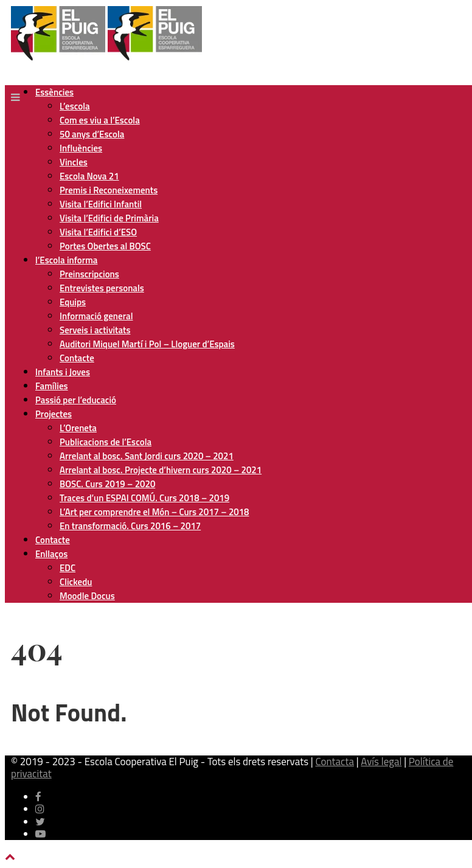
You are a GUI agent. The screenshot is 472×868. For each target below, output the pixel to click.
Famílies (52, 386)
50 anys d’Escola (92, 134)
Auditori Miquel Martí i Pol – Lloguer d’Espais (147, 344)
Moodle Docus (87, 596)
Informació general (96, 316)
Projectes (54, 414)
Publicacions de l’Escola (106, 442)
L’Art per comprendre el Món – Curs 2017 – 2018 (154, 512)
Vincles (74, 162)
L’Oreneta (78, 428)
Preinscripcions (89, 274)
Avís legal (381, 762)
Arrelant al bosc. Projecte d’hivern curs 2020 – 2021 (161, 470)
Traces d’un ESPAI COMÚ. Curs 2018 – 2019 (144, 498)
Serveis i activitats (95, 330)
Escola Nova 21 (89, 176)
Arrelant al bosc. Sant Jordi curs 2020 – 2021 (147, 456)
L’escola (75, 106)
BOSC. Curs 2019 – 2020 (107, 484)
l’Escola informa (66, 260)
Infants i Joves (63, 372)
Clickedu (76, 582)
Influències (81, 148)
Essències (54, 92)
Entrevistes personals (102, 288)
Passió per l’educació (76, 400)
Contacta (335, 762)
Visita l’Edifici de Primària (109, 218)
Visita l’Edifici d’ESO (98, 232)
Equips (73, 302)
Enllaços (51, 554)
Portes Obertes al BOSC (105, 246)
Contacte (77, 358)
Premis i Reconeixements (109, 190)
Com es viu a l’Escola (100, 120)
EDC (68, 568)
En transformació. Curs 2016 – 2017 (130, 526)
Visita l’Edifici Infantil (101, 204)
